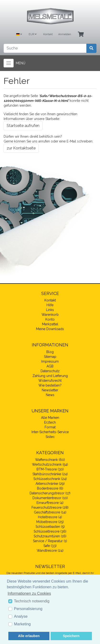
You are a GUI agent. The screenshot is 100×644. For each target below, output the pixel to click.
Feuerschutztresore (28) (50, 508)
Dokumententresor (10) (50, 498)
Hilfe (50, 305)
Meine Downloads (50, 329)
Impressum (50, 361)
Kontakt (48, 34)
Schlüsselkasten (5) (50, 527)
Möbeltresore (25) (50, 522)
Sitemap (50, 357)
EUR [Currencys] (33, 34)
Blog (50, 352)
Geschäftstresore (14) (50, 512)
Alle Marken (50, 418)
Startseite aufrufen (23, 126)
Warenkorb (50, 315)
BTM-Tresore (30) (50, 469)
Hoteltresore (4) (50, 517)
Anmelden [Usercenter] (65, 34)
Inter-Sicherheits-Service (50, 432)
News (50, 395)
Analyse (21, 616)
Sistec (50, 437)
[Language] (19, 35)
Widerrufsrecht (50, 381)
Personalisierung (28, 609)
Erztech (50, 422)
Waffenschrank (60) (50, 460)
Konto (50, 319)
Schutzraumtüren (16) (50, 536)
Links (50, 310)
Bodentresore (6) (50, 488)
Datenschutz (50, 371)
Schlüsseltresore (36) (50, 531)
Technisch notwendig (32, 601)
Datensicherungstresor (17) (50, 493)
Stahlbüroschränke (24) (50, 474)
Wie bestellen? (50, 385)
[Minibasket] (81, 35)
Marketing (22, 624)
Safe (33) (50, 546)
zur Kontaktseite (21, 148)
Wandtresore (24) (50, 551)
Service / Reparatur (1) (50, 541)
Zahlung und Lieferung (50, 376)
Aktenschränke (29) (50, 484)
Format (50, 427)
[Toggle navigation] (9, 63)
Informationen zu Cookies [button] (29, 593)
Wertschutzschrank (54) (50, 464)
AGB (50, 366)
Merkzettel (50, 324)
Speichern (71, 636)
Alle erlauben (29, 636)
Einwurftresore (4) (50, 503)
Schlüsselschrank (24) (50, 479)
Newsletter (50, 390)
